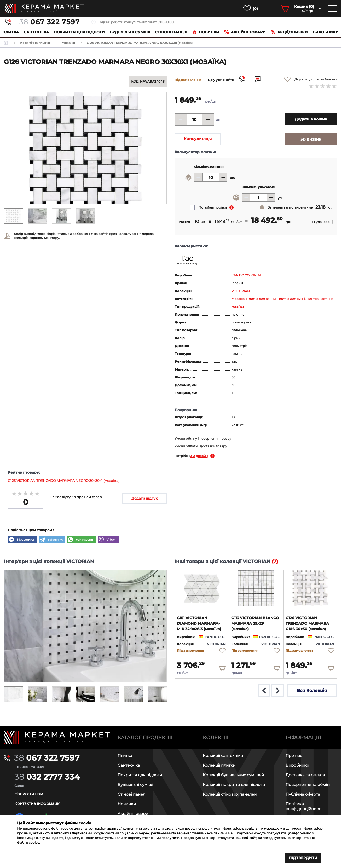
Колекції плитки (219, 765)
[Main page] (57, 737)
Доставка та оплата (305, 775)
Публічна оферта (303, 794)
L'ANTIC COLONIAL (247, 275)
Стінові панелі (132, 794)
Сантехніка (36, 32)
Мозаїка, (239, 299)
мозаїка (238, 307)
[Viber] (108, 540)
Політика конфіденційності (304, 806)
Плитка (11, 32)
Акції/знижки (289, 32)
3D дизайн (199, 456)
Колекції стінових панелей (230, 794)
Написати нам (29, 794)
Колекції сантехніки (223, 756)
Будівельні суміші (130, 32)
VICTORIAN (241, 291)
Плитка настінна (320, 299)
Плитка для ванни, (262, 299)
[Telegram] (52, 540)
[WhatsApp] (81, 540)
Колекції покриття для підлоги (234, 785)
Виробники (326, 32)
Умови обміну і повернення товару (203, 439)
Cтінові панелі (171, 32)
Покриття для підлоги (79, 32)
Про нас (294, 756)
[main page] (44, 8)
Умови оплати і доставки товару (201, 446)
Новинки (206, 32)
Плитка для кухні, (292, 299)
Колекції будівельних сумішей (233, 775)
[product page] (202, 588)
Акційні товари (245, 32)
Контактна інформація (37, 803)
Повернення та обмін (308, 785)
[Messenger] (22, 540)
